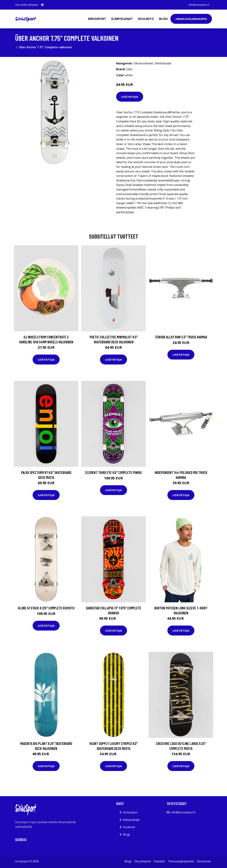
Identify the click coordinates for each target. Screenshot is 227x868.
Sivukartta (204, 861)
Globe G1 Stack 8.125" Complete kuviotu (46, 608)
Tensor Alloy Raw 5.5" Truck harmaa (181, 337)
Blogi (163, 19)
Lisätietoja (130, 97)
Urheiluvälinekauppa (191, 19)
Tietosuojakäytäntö (181, 861)
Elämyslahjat (122, 19)
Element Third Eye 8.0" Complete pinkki (114, 472)
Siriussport (97, 19)
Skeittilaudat (163, 63)
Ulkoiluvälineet (143, 63)
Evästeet (159, 861)
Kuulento (146, 19)
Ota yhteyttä (142, 861)
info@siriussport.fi (199, 5)
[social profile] (42, 5)
